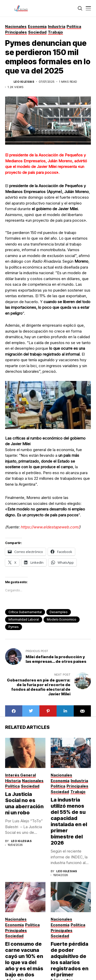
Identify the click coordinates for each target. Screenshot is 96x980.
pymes (14, 627)
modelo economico (62, 619)
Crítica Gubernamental (25, 612)
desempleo (59, 612)
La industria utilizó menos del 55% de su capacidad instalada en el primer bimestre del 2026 (69, 821)
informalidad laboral (24, 619)
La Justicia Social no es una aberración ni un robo (24, 803)
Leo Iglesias (24, 82)
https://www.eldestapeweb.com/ (50, 527)
